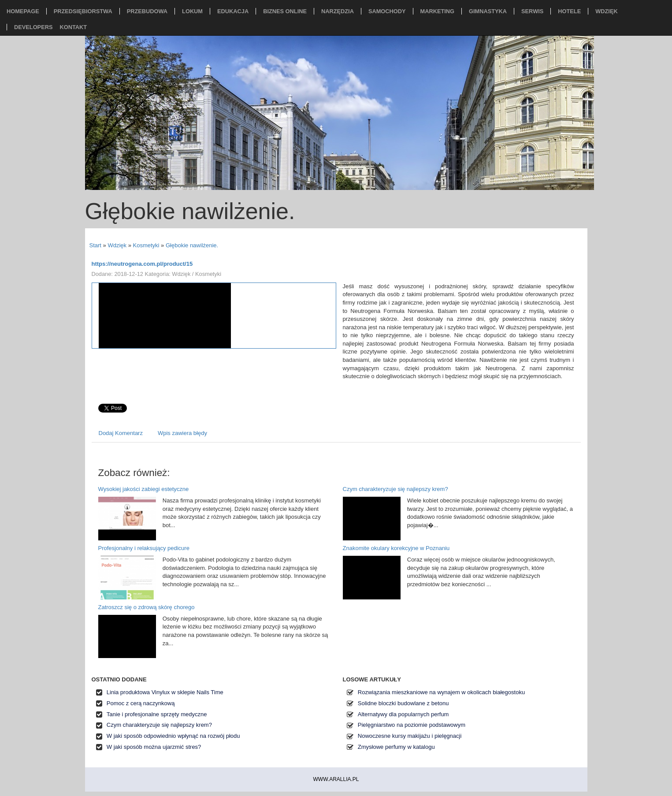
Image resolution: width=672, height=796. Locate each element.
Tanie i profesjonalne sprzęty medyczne (157, 714)
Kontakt (73, 27)
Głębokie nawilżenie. (192, 245)
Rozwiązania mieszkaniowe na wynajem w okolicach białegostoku (441, 692)
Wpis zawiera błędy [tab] (182, 433)
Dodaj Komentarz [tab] (121, 433)
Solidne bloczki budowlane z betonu (403, 703)
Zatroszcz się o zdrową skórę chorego (147, 607)
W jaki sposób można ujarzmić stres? (154, 747)
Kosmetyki (146, 245)
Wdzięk (117, 245)
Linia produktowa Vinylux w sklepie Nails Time (165, 692)
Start (95, 245)
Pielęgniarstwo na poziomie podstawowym (412, 725)
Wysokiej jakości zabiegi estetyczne (144, 489)
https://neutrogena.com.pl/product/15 (142, 264)
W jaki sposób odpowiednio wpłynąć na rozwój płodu (173, 736)
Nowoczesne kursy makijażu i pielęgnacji (410, 736)
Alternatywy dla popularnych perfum (403, 714)
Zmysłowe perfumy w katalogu (396, 747)
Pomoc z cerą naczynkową (141, 703)
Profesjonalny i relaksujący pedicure (144, 548)
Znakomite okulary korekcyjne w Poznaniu (396, 548)
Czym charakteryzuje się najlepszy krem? (395, 489)
